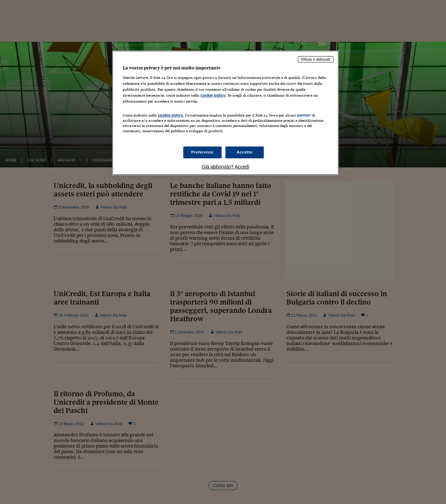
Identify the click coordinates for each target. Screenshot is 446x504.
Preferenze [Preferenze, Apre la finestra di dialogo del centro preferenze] (202, 152)
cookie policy (213, 95)
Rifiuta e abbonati (316, 59)
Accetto (245, 152)
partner (304, 115)
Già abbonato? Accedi (226, 167)
